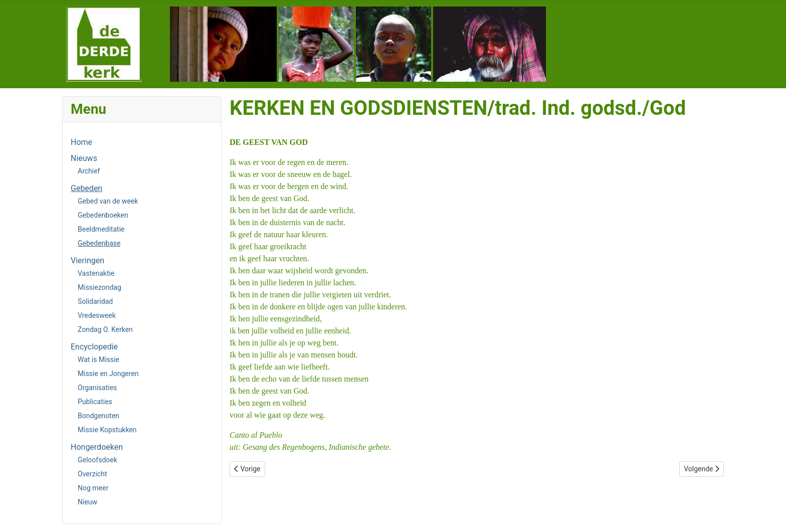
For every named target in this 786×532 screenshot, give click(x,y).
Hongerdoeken (97, 447)
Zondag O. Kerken (105, 329)
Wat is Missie (99, 360)
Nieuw (87, 502)
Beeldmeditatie (101, 229)
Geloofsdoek (97, 460)
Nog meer (93, 488)
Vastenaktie (96, 273)
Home (81, 142)
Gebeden (86, 188)
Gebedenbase (99, 243)
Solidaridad (95, 301)
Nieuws (84, 158)
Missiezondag (100, 287)
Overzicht (92, 474)
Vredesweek (97, 315)
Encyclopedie (94, 347)
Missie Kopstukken (107, 430)
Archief (89, 171)
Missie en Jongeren (108, 374)
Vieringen (87, 260)
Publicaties (95, 402)
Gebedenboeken (103, 215)
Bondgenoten (99, 416)
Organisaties (97, 388)
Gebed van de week (108, 201)
